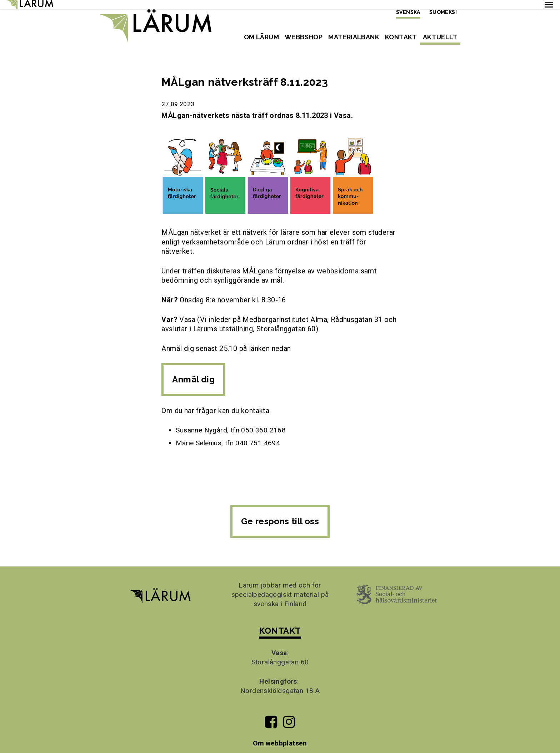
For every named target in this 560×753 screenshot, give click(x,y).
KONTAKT (280, 622)
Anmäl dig (193, 370)
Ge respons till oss (280, 512)
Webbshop (304, 37)
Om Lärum (261, 37)
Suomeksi (443, 12)
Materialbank (354, 37)
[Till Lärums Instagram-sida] (289, 715)
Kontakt (401, 37)
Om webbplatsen (280, 734)
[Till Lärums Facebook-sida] (271, 715)
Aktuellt (440, 37)
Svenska (408, 12)
